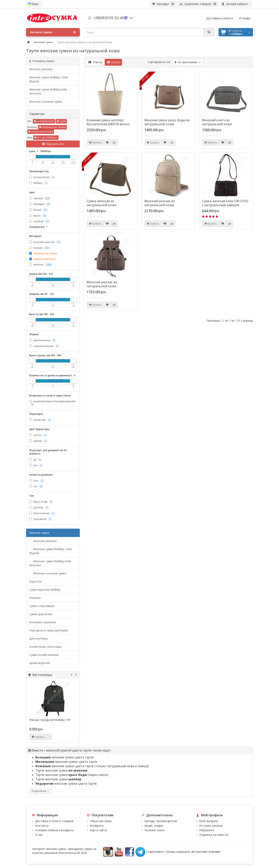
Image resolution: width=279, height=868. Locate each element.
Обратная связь (101, 821)
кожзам (40, 248)
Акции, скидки (154, 826)
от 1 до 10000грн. (46, 137)
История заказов (211, 826)
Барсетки (36, 581)
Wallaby (39, 183)
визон (38, 216)
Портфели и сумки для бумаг (49, 630)
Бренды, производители (161, 821)
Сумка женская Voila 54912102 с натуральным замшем (225, 203)
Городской (41, 519)
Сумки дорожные (41, 614)
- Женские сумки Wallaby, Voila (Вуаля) (51, 551)
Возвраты (97, 826)
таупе (61, 121)
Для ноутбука (39, 638)
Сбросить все (53, 144)
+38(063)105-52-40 (109, 18)
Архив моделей (40, 663)
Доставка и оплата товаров (54, 821)
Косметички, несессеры (45, 647)
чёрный (40, 198)
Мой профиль (209, 821)
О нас (39, 835)
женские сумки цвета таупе (65, 757)
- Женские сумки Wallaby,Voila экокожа (50, 563)
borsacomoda (42, 177)
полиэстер (40, 420)
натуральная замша (52, 127)
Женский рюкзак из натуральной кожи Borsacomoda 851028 (103, 286)
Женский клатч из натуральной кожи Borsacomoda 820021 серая (223, 124)
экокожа (41, 265)
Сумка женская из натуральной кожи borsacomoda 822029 (103, 205)
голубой (40, 221)
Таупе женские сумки (61, 770)
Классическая (42, 513)
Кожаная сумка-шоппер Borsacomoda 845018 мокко (108, 122)
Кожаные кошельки (42, 622)
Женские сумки (43, 42)
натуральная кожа (41, 132)
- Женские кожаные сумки (48, 573)
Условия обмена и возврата (54, 830)
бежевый (40, 204)
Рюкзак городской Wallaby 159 (50, 720)
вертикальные (43, 340)
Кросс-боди (41, 502)
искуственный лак (45, 242)
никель (38, 441)
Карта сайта (98, 830)
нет (36, 465)
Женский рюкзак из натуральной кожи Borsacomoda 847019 (160, 205)
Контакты (42, 826)
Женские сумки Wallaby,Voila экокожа (48, 91)
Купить (38, 737)
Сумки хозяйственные (44, 655)
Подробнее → (40, 791)
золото (38, 435)
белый (39, 210)
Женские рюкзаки (41, 69)
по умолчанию (188, 62)
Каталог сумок (53, 32)
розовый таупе (44, 121)
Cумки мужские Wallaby (45, 590)
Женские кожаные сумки (46, 101)
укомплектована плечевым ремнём (52, 403)
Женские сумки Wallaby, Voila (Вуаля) (48, 79)
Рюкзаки (35, 598)
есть (37, 481)
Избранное (207, 830)
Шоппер (39, 507)
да (36, 460)
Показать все (39, 227)
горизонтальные (44, 346)
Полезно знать (155, 830)
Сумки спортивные (42, 606)
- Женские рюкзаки (43, 541)
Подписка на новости (214, 835)
